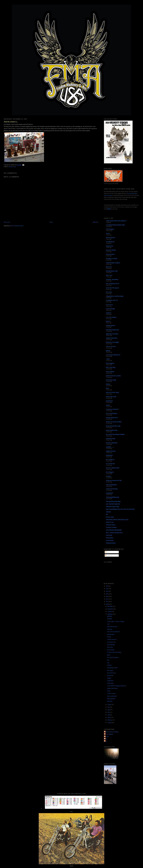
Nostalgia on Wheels (112, 258)
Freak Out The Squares (113, 288)
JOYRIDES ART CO (112, 300)
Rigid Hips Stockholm (112, 334)
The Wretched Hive (111, 485)
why (108, 663)
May (109, 712)
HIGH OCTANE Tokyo (113, 392)
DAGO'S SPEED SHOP (113, 468)
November (110, 609)
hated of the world (111, 397)
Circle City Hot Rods (112, 489)
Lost (108, 624)
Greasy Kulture (110, 254)
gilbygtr (108, 351)
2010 (107, 601)
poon (106, 741)
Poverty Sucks (110, 517)
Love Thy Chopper (111, 317)
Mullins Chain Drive (112, 338)
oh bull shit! (110, 675)
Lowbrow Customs (111, 527)
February (110, 720)
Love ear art (109, 305)
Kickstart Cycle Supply (112, 342)
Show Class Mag (111, 367)
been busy (110, 701)
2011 (107, 599)
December (110, 606)
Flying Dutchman (111, 543)
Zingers (109, 678)
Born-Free (12, 167)
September (110, 614)
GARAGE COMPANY (112, 409)
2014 (107, 591)
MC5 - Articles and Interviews (114, 533)
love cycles (109, 292)
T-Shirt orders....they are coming (116, 621)
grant (106, 739)
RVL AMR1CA (110, 459)
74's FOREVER (110, 464)
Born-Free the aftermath (113, 632)
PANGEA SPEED (111, 250)
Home (51, 222)
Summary (110, 629)
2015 (107, 589)
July (109, 707)
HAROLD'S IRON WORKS (114, 422)
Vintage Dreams (110, 325)
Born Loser (109, 275)
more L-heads (111, 650)
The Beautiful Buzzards (113, 497)
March (109, 717)
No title (109, 637)
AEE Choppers (110, 229)
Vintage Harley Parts (112, 418)
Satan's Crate (110, 522)
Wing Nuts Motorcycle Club (114, 480)
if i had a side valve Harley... (115, 652)
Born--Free (110, 647)
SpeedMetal (109, 455)
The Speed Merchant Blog (113, 501)
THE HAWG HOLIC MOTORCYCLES (117, 520)
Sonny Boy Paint (111, 439)
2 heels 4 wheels (111, 693)
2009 (107, 604)
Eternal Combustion (112, 443)
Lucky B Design (110, 309)
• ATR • (108, 359)
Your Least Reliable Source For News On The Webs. (120, 509)
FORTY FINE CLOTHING (112, 732)
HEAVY (108, 321)
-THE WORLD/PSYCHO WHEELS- (116, 221)
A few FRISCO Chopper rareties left (117, 686)
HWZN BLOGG (111, 237)
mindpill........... (110, 447)
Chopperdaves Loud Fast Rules (115, 296)
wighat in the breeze (112, 688)
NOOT (108, 233)
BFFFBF (109, 619)
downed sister (111, 634)
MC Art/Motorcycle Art (113, 284)
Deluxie (108, 384)
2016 (107, 586)
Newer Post (7, 222)
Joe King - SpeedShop (112, 279)
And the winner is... (11, 122)
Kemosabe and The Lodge (113, 426)
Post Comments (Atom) (17, 226)
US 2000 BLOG (110, 242)
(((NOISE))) (109, 401)
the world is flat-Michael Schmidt (115, 434)
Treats (109, 691)
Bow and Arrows (112, 673)
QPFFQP (110, 616)
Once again (110, 670)
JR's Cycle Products (112, 413)
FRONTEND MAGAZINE (113, 376)
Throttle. (108, 512)
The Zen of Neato (111, 346)
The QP (106, 736)
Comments (109, 555)
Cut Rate (109, 476)
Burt (108, 660)
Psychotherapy (111, 645)
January (110, 722)
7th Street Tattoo (111, 525)
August (109, 704)
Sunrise (108, 405)
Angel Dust (110, 681)
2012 (107, 596)
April (109, 715)
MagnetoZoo (110, 246)
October (110, 611)
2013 (107, 594)
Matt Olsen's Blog (111, 380)
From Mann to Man (112, 668)
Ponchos (109, 665)
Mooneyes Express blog (113, 507)
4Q (107, 514)
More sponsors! (111, 699)
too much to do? (111, 642)
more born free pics (112, 627)
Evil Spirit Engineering (112, 330)
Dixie (107, 388)
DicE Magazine (110, 363)
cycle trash (109, 535)
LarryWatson (110, 540)
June (109, 710)
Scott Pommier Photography (114, 530)
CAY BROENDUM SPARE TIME (115, 225)
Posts (107, 552)
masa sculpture (110, 372)
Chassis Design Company (113, 263)
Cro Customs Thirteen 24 (113, 355)
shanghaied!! (110, 493)
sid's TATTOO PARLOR (113, 504)
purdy (109, 655)
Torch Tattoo (110, 538)
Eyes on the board (112, 696)
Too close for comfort (113, 657)
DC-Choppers (110, 472)
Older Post (96, 222)
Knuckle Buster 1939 (112, 271)
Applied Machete (111, 451)
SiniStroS (109, 313)
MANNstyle (110, 683)
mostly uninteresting (112, 430)
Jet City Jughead (109, 734)
